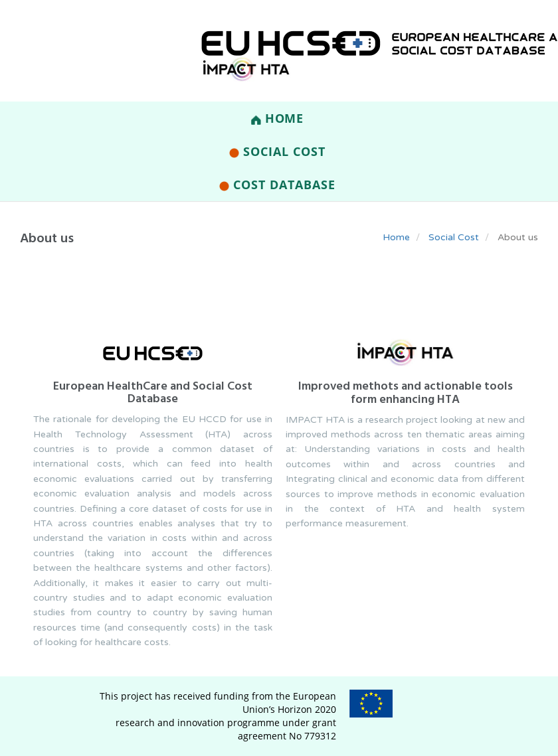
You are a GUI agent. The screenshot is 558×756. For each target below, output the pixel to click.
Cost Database (277, 185)
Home (278, 118)
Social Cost (277, 151)
